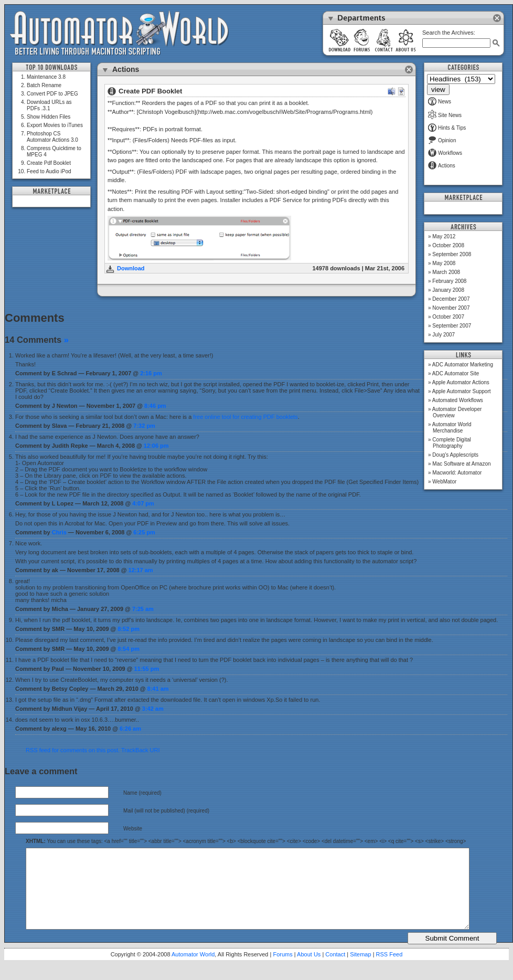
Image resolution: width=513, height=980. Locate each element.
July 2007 (443, 335)
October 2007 (448, 317)
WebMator (444, 482)
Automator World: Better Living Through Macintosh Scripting (119, 34)
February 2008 (449, 281)
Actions (442, 166)
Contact (335, 970)
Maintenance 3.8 (46, 77)
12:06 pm (156, 446)
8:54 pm (129, 649)
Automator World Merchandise (452, 428)
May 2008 (444, 263)
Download (131, 268)
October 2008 (448, 245)
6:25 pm (144, 532)
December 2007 (451, 299)
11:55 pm (147, 669)
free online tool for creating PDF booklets (245, 417)
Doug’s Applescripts (455, 455)
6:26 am (130, 729)
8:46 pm (155, 406)
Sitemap (360, 970)
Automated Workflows (458, 400)
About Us (309, 970)
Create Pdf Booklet (49, 163)
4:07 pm (143, 503)
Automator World (193, 970)
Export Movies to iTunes (55, 125)
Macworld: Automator (457, 473)
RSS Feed (389, 970)
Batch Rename (44, 85)
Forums (282, 970)
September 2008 (452, 254)
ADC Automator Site (456, 373)
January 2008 (448, 290)
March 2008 (446, 272)
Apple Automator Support (462, 391)
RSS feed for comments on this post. (73, 750)
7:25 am (143, 609)
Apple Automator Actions (461, 382)
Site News (445, 115)
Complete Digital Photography (451, 443)
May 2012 (444, 236)
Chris (59, 532)
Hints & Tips (447, 128)
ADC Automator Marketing (463, 365)
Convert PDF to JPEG (52, 94)
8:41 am (158, 689)
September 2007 (452, 326)
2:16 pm (151, 373)
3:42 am (153, 709)
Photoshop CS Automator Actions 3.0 (52, 137)
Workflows (445, 153)
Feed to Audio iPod (49, 171)
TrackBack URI (141, 750)
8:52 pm (129, 629)
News (440, 102)
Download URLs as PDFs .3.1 (49, 105)
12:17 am (141, 570)
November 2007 (451, 308)
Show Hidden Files (49, 117)
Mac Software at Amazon (461, 464)
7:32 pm (144, 426)
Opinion (442, 140)
